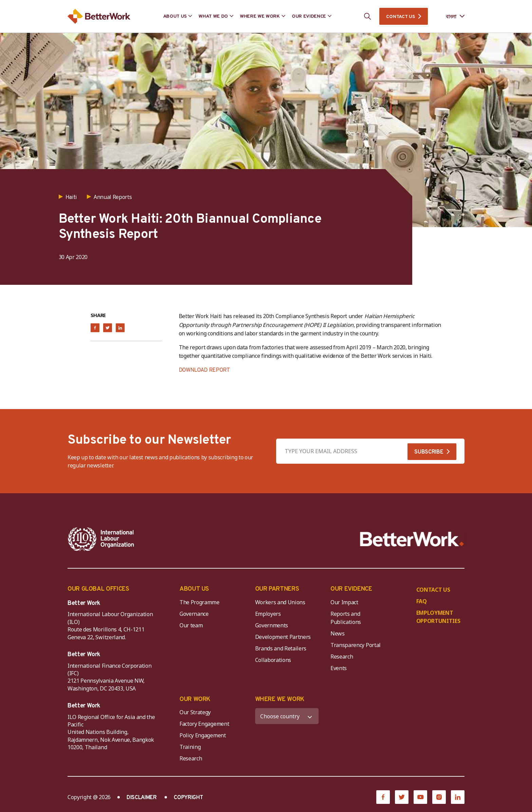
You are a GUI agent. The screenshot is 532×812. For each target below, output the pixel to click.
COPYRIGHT (188, 798)
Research (342, 657)
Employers (268, 614)
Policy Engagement (204, 735)
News (338, 633)
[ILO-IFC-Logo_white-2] (101, 539)
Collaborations (273, 660)
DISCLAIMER (142, 798)
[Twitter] (402, 797)
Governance (194, 614)
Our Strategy (195, 712)
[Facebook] (383, 797)
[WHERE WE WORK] (287, 716)
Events (339, 668)
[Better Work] (412, 539)
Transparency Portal (356, 645)
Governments (272, 625)
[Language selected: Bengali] (450, 16)
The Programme (199, 602)
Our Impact (344, 602)
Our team (191, 625)
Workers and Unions (280, 602)
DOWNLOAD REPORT (204, 370)
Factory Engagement (204, 724)
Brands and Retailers (281, 648)
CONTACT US (400, 17)
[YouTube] (420, 797)
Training (190, 747)
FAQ (422, 601)
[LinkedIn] (458, 797)
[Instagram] (439, 797)
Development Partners (283, 637)
